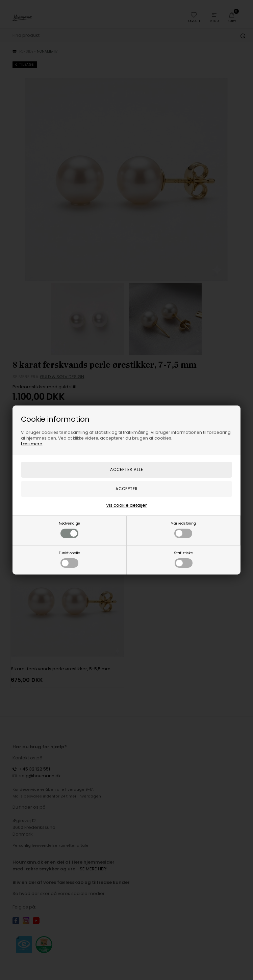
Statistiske (183, 559)
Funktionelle (69, 559)
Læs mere (32, 444)
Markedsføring (183, 529)
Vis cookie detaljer (126, 505)
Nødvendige (69, 529)
